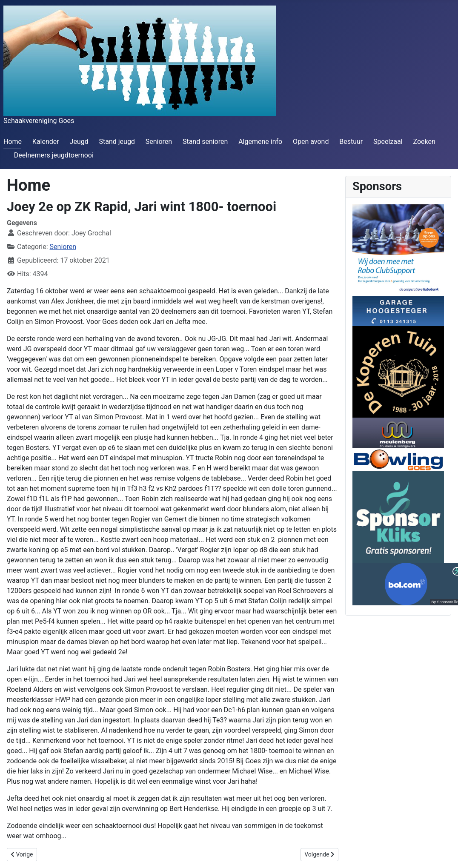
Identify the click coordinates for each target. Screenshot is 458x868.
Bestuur (351, 142)
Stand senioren (205, 142)
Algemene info (260, 142)
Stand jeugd (117, 142)
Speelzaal (388, 142)
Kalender (46, 142)
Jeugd (79, 142)
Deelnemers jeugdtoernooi (54, 155)
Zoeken (424, 142)
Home (13, 142)
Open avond (311, 142)
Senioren (159, 142)
